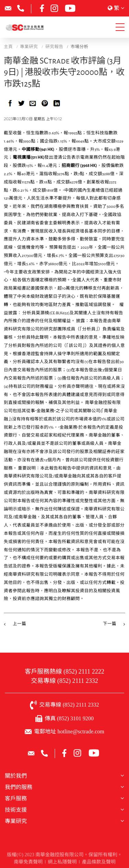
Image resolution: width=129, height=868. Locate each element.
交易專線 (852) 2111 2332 (64, 681)
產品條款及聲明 (99, 863)
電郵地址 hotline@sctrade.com (69, 731)
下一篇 (110, 624)
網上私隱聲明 (62, 863)
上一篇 (19, 624)
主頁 (8, 47)
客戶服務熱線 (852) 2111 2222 (64, 672)
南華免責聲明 (28, 863)
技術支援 (16, 810)
